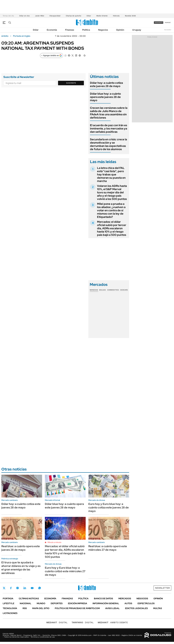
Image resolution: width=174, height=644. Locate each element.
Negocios (103, 30)
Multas (158, 608)
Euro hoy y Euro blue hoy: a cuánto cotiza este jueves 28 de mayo (109, 507)
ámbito (5, 36)
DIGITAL (57, 622)
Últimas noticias (29, 599)
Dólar (89, 16)
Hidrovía (116, 16)
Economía (52, 30)
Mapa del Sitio (41, 608)
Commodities (113, 290)
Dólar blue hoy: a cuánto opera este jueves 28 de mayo (105, 97)
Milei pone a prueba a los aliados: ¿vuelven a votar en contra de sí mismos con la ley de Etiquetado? (111, 210)
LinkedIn (25, 588)
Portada (8, 599)
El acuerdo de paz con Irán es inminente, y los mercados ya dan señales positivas (109, 129)
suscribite (159, 23)
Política (86, 30)
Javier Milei (40, 16)
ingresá (168, 23)
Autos (128, 603)
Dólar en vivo (24, 16)
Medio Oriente (102, 16)
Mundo (41, 603)
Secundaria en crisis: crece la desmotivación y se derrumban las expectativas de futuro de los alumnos (108, 144)
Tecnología (10, 608)
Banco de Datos (103, 599)
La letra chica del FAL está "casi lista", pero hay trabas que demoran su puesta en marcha (111, 174)
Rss (25, 608)
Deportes (57, 603)
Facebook (11, 588)
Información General (106, 603)
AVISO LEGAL (112, 608)
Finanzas (70, 30)
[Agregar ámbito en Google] (52, 55)
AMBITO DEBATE (113, 622)
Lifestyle (8, 603)
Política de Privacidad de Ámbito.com (77, 608)
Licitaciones (10, 613)
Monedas (94, 290)
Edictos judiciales (136, 608)
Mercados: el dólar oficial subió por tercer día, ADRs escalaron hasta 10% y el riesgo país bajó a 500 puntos (112, 228)
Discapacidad (55, 16)
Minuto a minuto (54, 542)
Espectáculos (146, 603)
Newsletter (168, 30)
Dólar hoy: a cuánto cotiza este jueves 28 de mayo (106, 84)
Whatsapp (40, 588)
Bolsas (102, 290)
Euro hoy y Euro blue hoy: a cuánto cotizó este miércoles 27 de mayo (65, 571)
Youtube (32, 588)
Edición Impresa (78, 603)
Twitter (4, 588)
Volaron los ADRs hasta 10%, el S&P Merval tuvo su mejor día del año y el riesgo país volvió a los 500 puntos (112, 192)
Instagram (18, 588)
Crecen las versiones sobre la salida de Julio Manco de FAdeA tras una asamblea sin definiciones (109, 113)
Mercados (125, 599)
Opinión (120, 30)
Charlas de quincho (73, 16)
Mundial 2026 (130, 16)
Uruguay (137, 30)
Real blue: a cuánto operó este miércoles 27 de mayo (108, 548)
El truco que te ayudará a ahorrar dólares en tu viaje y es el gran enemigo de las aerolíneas (21, 568)
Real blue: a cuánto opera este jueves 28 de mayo (21, 548)
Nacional (25, 603)
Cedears (124, 290)
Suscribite (71, 83)
